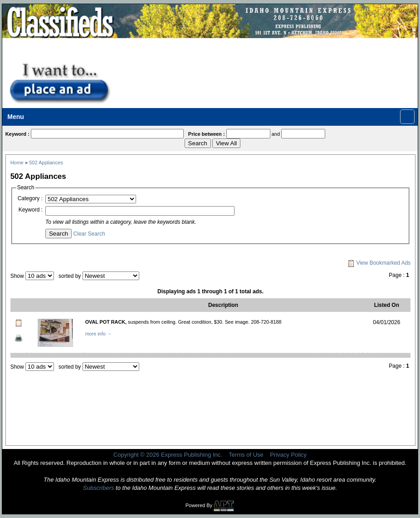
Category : (30, 198)
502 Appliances (46, 163)
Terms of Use (246, 455)
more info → (99, 334)
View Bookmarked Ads (379, 263)
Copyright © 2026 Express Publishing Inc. (168, 455)
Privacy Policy (288, 455)
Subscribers (99, 488)
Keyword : (31, 210)
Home (17, 163)
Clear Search (89, 234)
